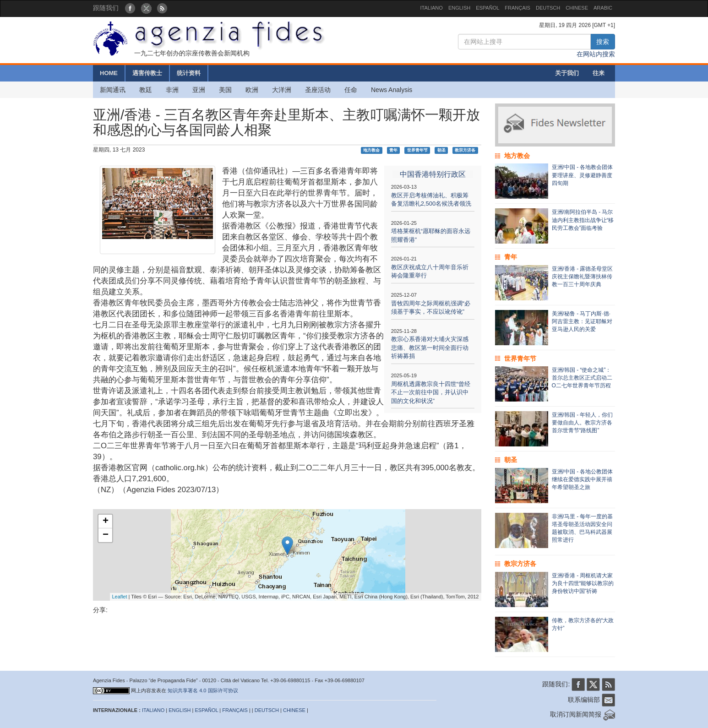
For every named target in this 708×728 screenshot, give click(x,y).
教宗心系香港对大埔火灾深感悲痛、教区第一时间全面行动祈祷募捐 (430, 348)
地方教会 (371, 150)
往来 (599, 73)
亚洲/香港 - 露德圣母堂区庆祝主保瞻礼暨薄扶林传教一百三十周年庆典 (583, 277)
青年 (393, 150)
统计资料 (189, 73)
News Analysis (392, 90)
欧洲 (252, 90)
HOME (109, 73)
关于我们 (567, 73)
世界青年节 (417, 150)
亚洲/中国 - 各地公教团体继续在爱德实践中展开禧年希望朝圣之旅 (583, 479)
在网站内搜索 (596, 54)
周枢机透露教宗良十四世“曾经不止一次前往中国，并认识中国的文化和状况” (431, 392)
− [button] (106, 535)
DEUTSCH (548, 8)
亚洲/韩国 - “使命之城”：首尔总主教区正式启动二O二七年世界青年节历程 (582, 378)
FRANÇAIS (517, 8)
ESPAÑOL (487, 8)
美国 (225, 90)
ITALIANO (432, 8)
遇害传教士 (147, 73)
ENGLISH (459, 8)
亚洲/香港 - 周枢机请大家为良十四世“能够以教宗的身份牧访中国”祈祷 (583, 583)
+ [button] (106, 522)
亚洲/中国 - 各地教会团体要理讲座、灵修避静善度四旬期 (583, 175)
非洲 (172, 90)
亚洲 (199, 90)
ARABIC (603, 8)
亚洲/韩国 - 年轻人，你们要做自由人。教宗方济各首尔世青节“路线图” (583, 423)
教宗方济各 (465, 150)
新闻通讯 (113, 90)
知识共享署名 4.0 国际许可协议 (203, 690)
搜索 (603, 42)
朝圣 (441, 150)
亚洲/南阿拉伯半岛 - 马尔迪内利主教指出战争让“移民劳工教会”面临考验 (583, 220)
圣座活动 (318, 90)
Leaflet (120, 597)
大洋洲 (282, 90)
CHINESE (577, 8)
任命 (351, 90)
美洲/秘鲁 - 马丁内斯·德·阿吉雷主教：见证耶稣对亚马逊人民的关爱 (582, 321)
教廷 (146, 90)
